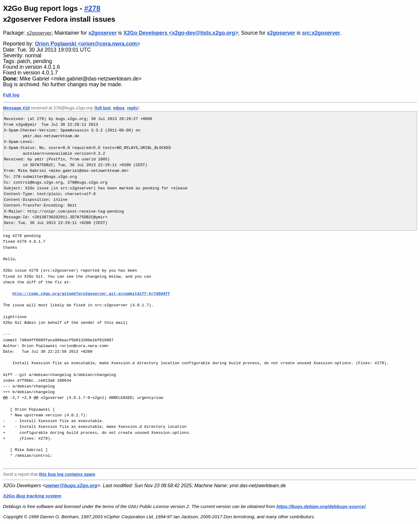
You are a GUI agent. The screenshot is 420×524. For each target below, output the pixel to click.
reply (132, 108)
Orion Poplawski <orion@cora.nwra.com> (88, 44)
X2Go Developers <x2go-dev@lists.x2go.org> (181, 33)
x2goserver (39, 33)
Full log (11, 95)
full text (103, 108)
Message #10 (16, 108)
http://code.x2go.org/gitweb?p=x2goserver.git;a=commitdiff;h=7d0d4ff (91, 294)
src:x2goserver (321, 33)
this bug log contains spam (67, 474)
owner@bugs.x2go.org (71, 486)
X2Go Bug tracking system (32, 496)
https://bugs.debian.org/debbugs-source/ (321, 506)
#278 (92, 8)
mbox (119, 108)
